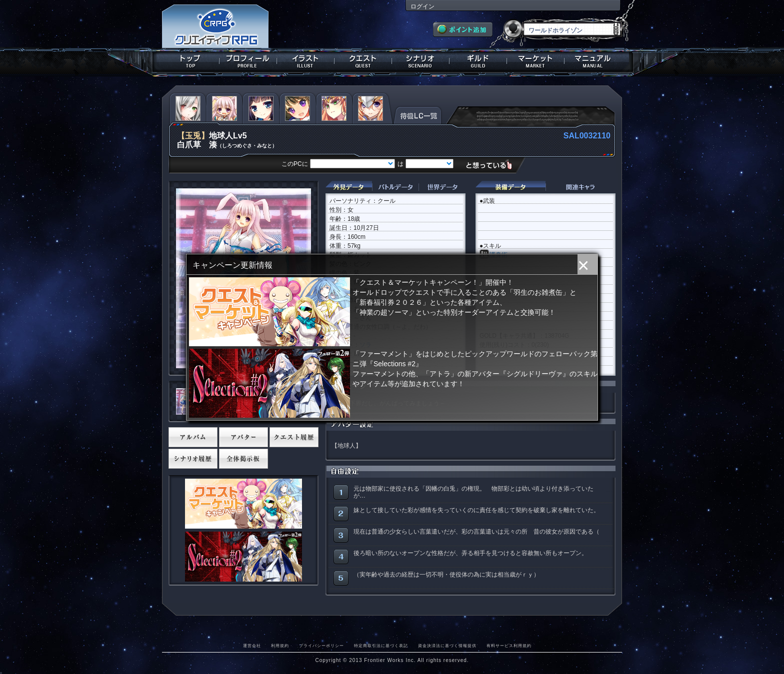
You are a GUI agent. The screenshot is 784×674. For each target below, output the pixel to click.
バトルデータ (395, 187)
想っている (493, 165)
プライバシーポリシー (321, 646)
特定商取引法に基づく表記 (381, 646)
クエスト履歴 (294, 437)
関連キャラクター (580, 187)
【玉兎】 (193, 136)
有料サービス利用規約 (509, 646)
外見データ (349, 187)
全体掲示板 (243, 459)
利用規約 (280, 646)
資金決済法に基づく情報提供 (447, 646)
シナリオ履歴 (193, 459)
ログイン (422, 6)
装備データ (510, 187)
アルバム (193, 437)
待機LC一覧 (418, 114)
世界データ (442, 187)
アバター (243, 437)
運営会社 (252, 646)
